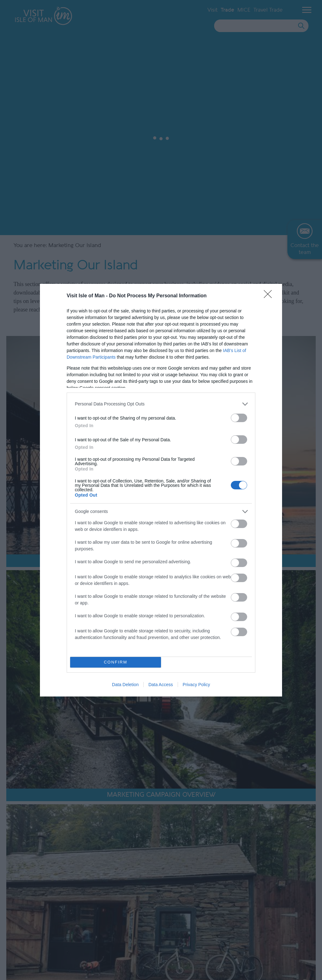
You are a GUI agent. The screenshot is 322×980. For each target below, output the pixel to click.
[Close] (270, 296)
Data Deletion (125, 685)
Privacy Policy (196, 685)
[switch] (239, 418)
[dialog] (161, 490)
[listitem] (161, 404)
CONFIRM (116, 662)
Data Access (161, 685)
